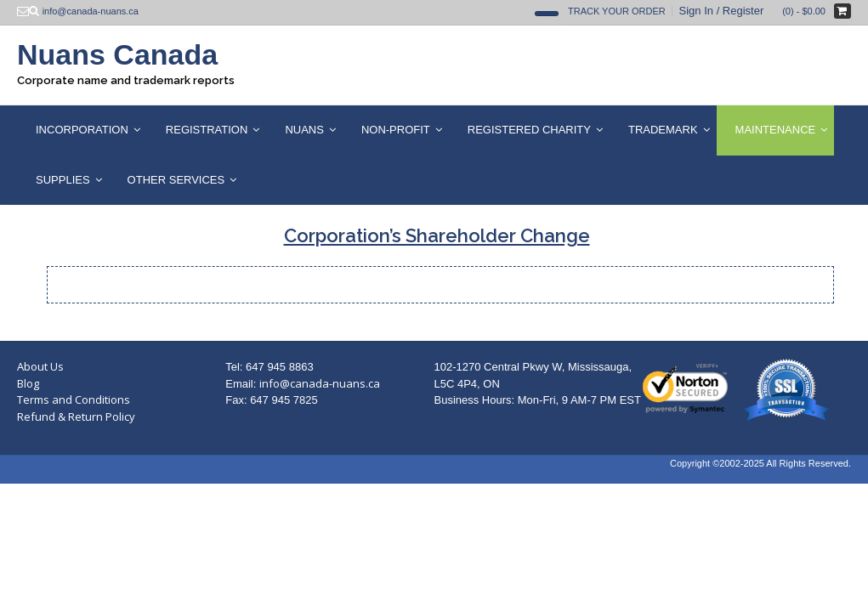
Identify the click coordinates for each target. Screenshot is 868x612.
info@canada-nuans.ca (320, 383)
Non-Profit (396, 130)
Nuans (304, 130)
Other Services (176, 180)
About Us (40, 366)
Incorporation (82, 130)
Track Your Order (617, 11)
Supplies (63, 180)
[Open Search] (547, 14)
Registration (207, 130)
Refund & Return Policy (76, 416)
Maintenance (776, 130)
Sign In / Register (722, 11)
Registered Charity (529, 130)
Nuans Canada (117, 54)
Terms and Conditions (74, 399)
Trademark (663, 130)
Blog (28, 383)
